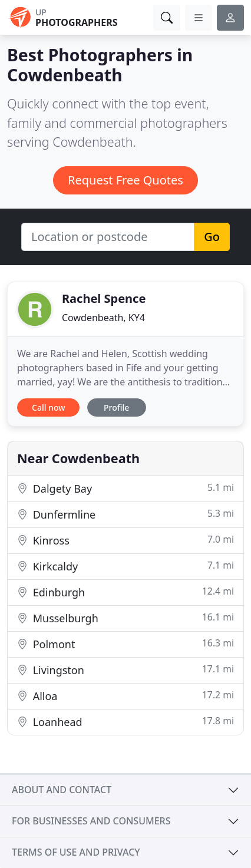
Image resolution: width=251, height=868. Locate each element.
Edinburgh (125, 592)
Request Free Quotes (125, 180)
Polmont (125, 644)
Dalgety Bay (125, 488)
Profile (116, 407)
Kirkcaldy (125, 566)
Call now (48, 407)
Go (212, 237)
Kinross (125, 540)
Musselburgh (125, 618)
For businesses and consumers (91, 821)
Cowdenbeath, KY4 (103, 318)
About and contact (62, 790)
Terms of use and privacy (76, 852)
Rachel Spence (104, 298)
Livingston (125, 670)
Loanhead (125, 722)
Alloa (125, 696)
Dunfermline (125, 514)
